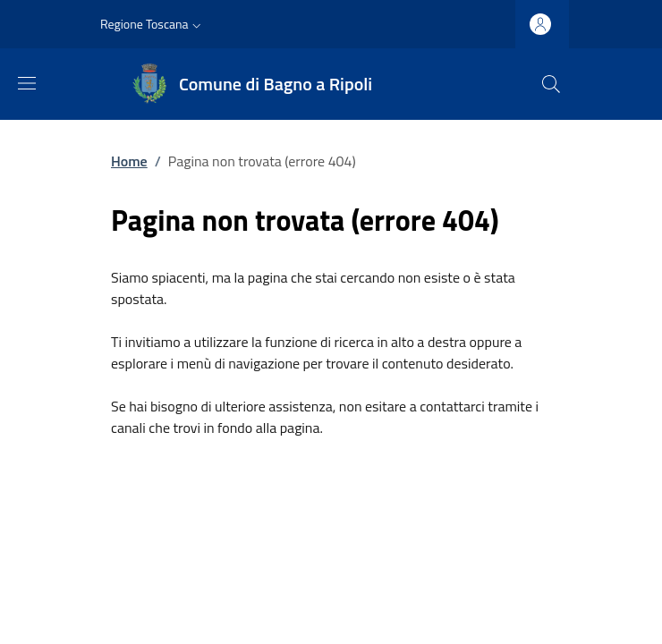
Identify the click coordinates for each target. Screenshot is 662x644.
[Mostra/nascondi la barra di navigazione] (27, 83)
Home (129, 161)
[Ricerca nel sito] (551, 84)
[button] (153, 24)
